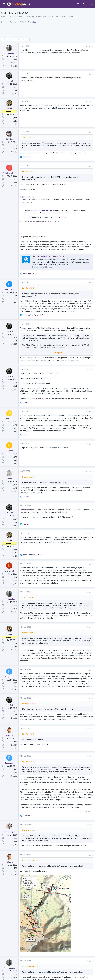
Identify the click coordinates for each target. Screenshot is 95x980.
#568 (91, 698)
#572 (91, 855)
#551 (91, 46)
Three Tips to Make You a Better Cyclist (48, 257)
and (30, 273)
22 (23, 40)
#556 (91, 283)
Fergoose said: (28, 704)
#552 (91, 74)
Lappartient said (38, 398)
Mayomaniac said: (29, 633)
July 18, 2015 (61, 217)
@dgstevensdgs (32, 210)
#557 (91, 324)
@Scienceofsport (27, 197)
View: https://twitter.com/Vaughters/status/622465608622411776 (40, 222)
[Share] (87, 46)
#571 (91, 825)
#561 (91, 472)
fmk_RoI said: (27, 171)
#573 (91, 961)
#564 (91, 564)
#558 (91, 369)
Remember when (27, 509)
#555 (91, 166)
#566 (91, 627)
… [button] (15, 40)
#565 (91, 592)
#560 (91, 444)
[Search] (92, 4)
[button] (4, 4)
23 (27, 40)
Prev (6, 40)
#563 (91, 533)
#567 (91, 670)
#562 (91, 506)
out (57, 373)
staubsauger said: (29, 860)
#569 (91, 728)
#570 (91, 756)
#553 (91, 102)
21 (19, 40)
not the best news (59, 328)
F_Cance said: (27, 477)
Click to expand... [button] (57, 353)
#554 (91, 132)
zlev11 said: (27, 137)
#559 (91, 412)
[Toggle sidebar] (88, 4)
